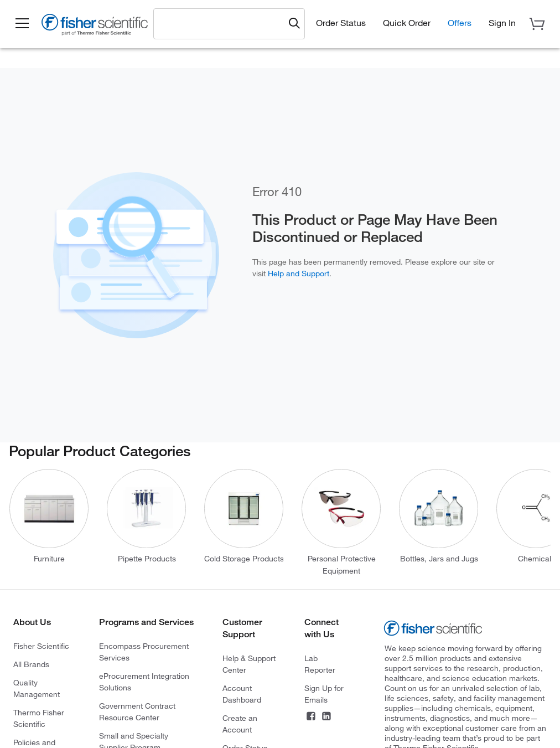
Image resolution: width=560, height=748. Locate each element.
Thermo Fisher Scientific (39, 718)
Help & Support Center (249, 664)
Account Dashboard (242, 694)
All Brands (31, 664)
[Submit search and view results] (294, 24)
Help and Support (299, 274)
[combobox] (223, 23)
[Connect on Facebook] (311, 718)
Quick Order (407, 23)
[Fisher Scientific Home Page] (97, 27)
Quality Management (37, 688)
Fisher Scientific (41, 646)
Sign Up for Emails (324, 694)
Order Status (341, 23)
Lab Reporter (320, 664)
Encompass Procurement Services (144, 652)
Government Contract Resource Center (137, 712)
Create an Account (240, 724)
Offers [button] (460, 23)
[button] (23, 24)
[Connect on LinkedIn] (326, 718)
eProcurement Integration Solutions (144, 682)
